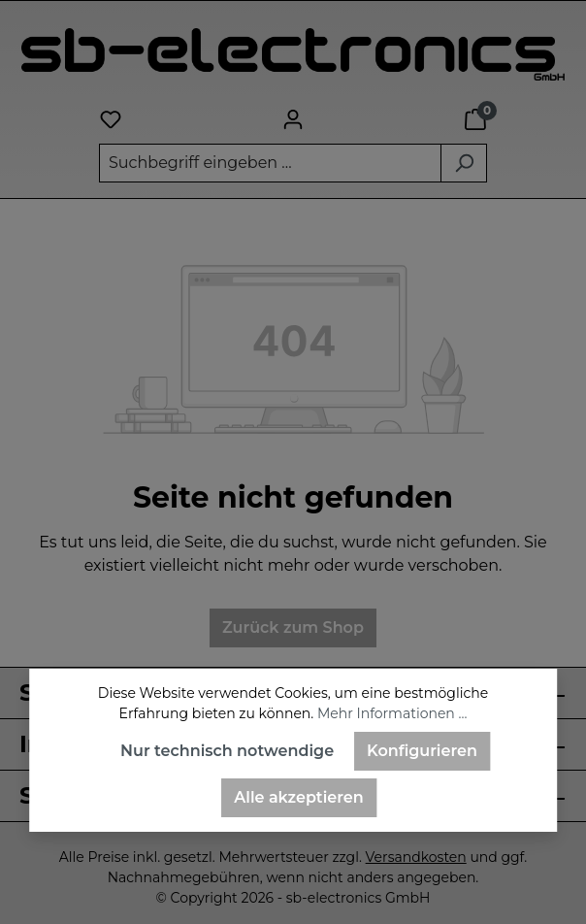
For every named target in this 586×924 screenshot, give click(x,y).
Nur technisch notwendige (227, 751)
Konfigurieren (422, 751)
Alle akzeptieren (298, 797)
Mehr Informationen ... (392, 713)
